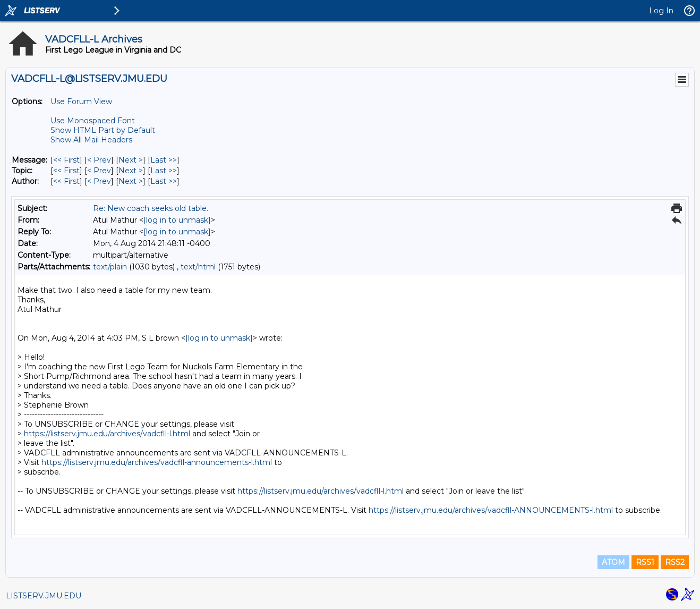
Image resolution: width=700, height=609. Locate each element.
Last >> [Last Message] (164, 160)
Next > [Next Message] (131, 160)
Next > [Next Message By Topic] (131, 171)
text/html (198, 267)
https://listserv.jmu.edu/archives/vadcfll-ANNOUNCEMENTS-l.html (491, 510)
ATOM (613, 562)
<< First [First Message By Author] (66, 181)
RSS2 (675, 562)
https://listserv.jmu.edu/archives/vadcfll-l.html (107, 434)
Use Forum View (81, 101)
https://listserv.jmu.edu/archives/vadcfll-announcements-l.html (157, 462)
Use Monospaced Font (93, 121)
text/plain (110, 267)
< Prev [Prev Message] (99, 160)
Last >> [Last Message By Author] (164, 181)
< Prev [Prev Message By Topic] (99, 171)
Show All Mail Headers (91, 140)
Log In (661, 11)
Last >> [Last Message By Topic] (164, 171)
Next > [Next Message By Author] (131, 181)
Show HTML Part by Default (103, 130)
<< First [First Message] (66, 160)
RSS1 (645, 562)
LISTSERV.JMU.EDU (44, 596)
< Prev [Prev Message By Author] (99, 181)
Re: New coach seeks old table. (151, 208)
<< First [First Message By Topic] (66, 171)
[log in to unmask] (177, 220)
